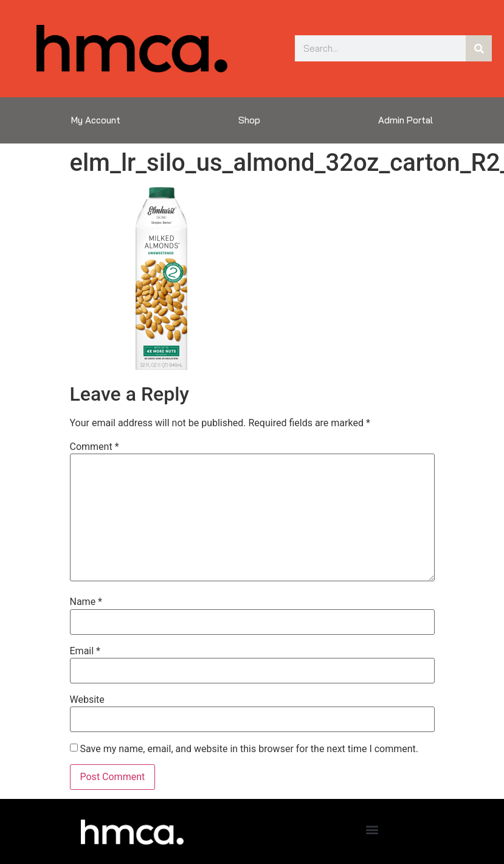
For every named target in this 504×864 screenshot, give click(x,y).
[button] (372, 829)
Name (86, 602)
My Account (96, 120)
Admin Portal (406, 120)
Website (87, 700)
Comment (95, 447)
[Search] (479, 48)
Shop (249, 120)
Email (85, 651)
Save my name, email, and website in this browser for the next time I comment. (249, 749)
